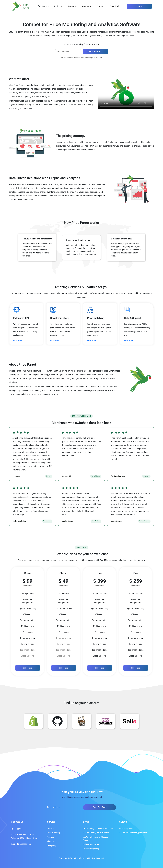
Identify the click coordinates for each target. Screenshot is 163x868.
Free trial (114, 6)
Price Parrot (16, 829)
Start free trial (96, 52)
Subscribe (27, 668)
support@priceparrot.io (21, 844)
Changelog (51, 846)
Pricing (100, 6)
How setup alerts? (127, 829)
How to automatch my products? (133, 833)
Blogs (71, 6)
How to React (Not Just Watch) (96, 833)
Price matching (53, 833)
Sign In (139, 6)
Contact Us (17, 822)
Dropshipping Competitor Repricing (98, 829)
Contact (50, 829)
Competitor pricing (91, 849)
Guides (86, 6)
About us (51, 842)
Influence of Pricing (91, 845)
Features (51, 837)
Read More (18, 341)
